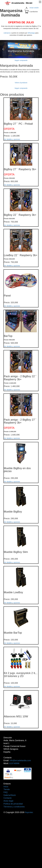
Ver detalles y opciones (12, 139)
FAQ (5, 792)
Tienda (6, 789)
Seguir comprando (21, 60)
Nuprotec (29, 812)
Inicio (6, 787)
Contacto (8, 798)
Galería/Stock (10, 795)
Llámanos (7, 33)
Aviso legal (8, 801)
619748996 (14, 763)
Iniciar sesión (34, 8)
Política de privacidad (13, 804)
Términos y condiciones (14, 807)
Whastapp (31, 33)
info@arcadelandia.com (20, 761)
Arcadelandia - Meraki (19, 3)
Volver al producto (21, 83)
